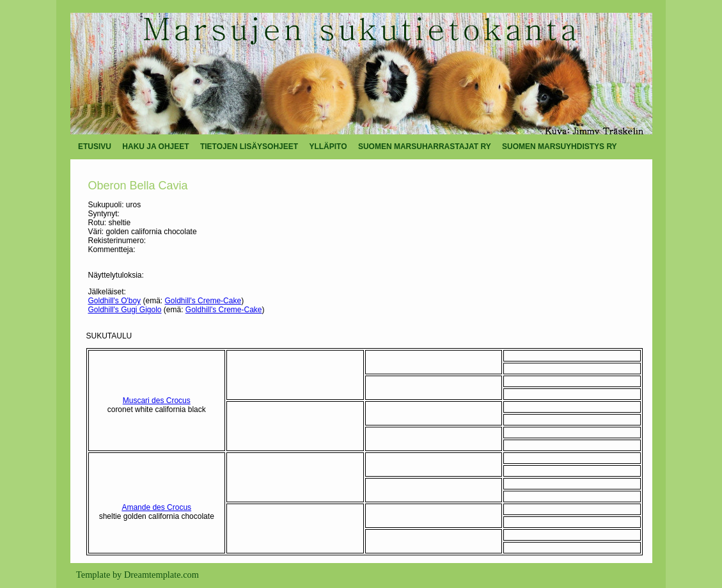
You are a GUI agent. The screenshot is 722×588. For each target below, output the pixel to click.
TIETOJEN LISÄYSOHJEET (249, 147)
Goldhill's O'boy (115, 301)
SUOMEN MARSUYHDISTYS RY (560, 147)
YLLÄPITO (328, 147)
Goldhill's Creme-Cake (203, 301)
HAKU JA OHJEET (155, 147)
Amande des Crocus (156, 507)
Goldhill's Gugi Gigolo (125, 310)
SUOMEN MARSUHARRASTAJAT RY (425, 147)
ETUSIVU (95, 147)
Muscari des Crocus (157, 401)
